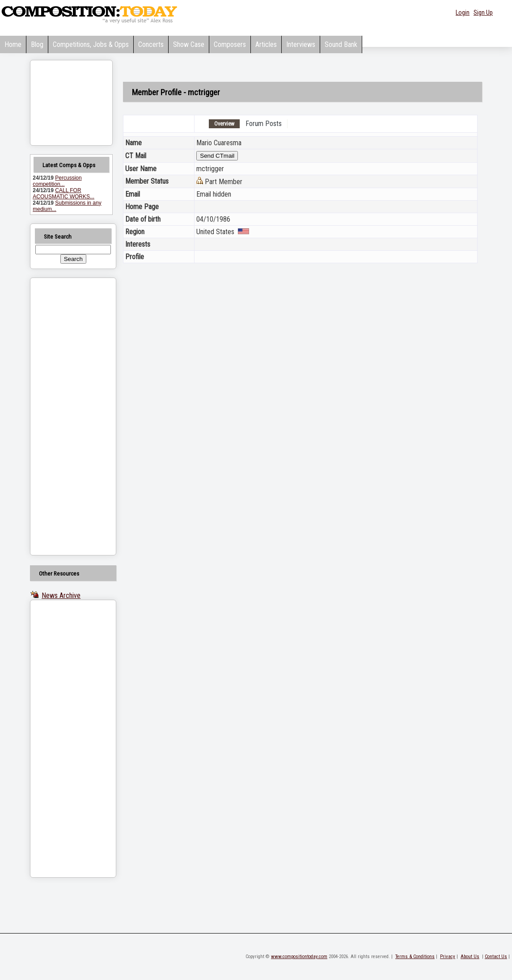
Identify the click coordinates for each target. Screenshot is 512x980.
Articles (266, 44)
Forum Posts (264, 124)
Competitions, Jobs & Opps (91, 44)
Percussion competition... (57, 181)
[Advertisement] (62, 416)
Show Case (189, 44)
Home (13, 44)
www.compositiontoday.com (299, 957)
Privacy (448, 957)
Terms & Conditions (415, 957)
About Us (470, 957)
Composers (230, 44)
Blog (37, 44)
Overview (224, 124)
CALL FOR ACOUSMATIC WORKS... (63, 193)
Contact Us (496, 957)
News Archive (61, 595)
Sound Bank (341, 44)
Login (463, 13)
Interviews (301, 44)
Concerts (151, 44)
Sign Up (483, 13)
